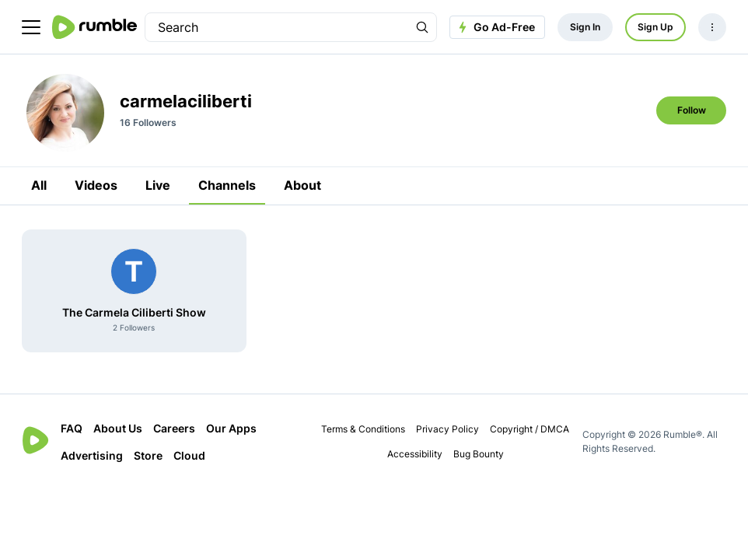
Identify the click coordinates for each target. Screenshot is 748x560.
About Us (118, 428)
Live (158, 185)
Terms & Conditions (363, 429)
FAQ (72, 428)
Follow (692, 110)
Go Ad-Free (495, 27)
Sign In (585, 27)
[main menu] (31, 27)
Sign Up (655, 27)
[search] (277, 27)
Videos (96, 185)
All (39, 185)
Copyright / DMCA (530, 429)
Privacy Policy (447, 429)
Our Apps (231, 428)
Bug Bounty (479, 454)
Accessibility (415, 454)
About (302, 185)
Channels (227, 185)
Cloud (189, 455)
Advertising (92, 455)
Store (148, 455)
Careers (174, 428)
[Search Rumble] (422, 27)
